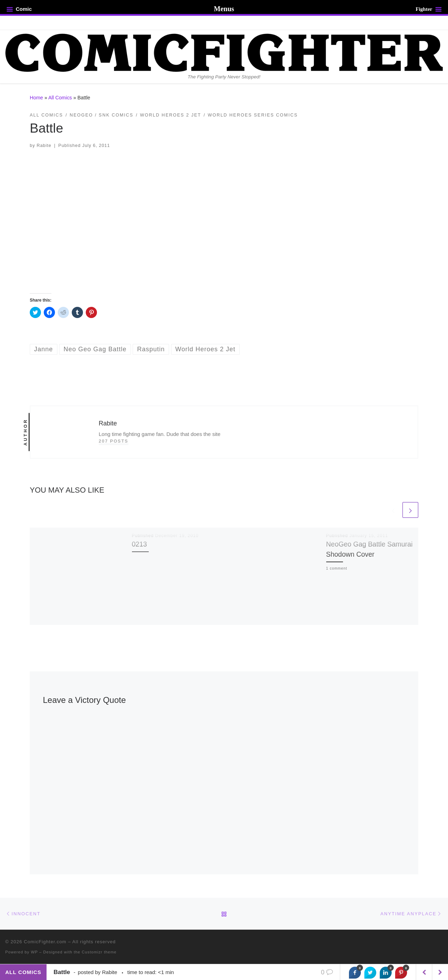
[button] (224, 221)
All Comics (60, 98)
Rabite (44, 146)
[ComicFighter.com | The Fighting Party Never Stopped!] (224, 52)
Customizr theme (99, 952)
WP (34, 952)
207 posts (114, 441)
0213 (139, 544)
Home (36, 98)
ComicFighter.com (45, 942)
